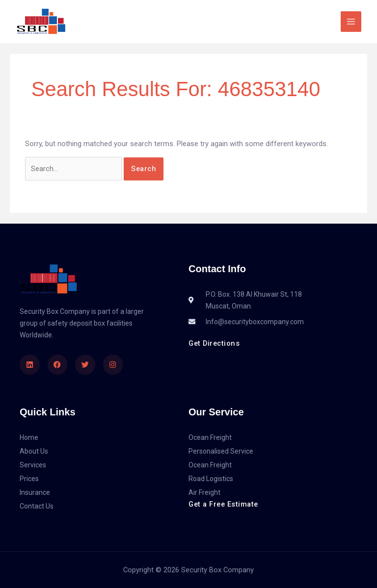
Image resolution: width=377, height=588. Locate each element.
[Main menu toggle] (351, 22)
